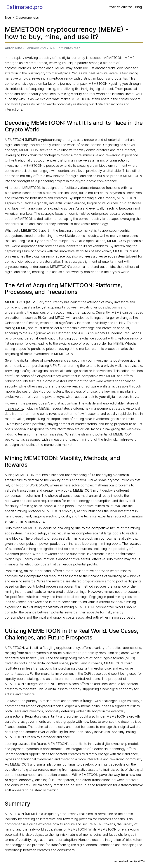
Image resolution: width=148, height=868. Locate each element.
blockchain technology (38, 155)
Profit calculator (120, 7)
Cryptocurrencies (27, 18)
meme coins (14, 408)
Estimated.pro (25, 7)
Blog (138, 7)
